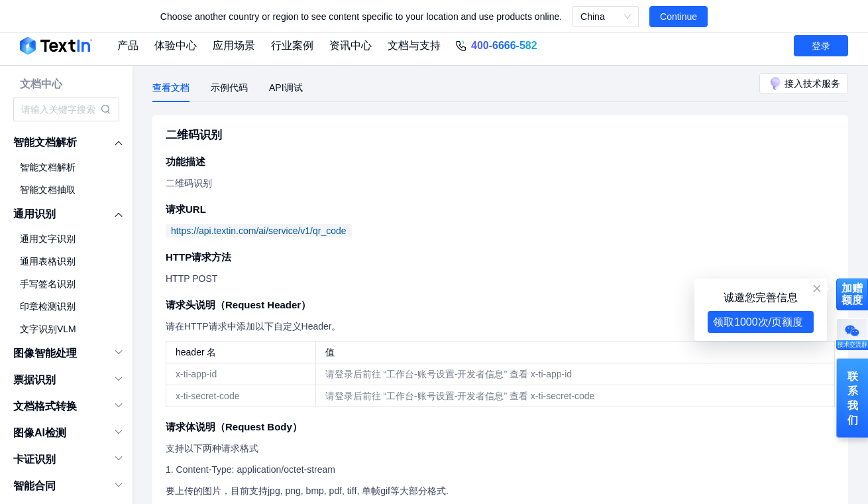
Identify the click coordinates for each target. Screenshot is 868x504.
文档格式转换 (45, 406)
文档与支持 (414, 45)
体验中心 (176, 45)
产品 (128, 45)
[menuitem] (67, 143)
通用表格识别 (48, 261)
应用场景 (234, 45)
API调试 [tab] (286, 88)
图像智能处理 (45, 353)
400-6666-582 (504, 45)
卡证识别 (34, 459)
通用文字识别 (48, 239)
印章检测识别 (48, 306)
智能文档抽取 (48, 190)
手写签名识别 (48, 284)
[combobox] (60, 109)
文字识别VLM (48, 329)
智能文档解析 (45, 142)
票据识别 (34, 380)
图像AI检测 (40, 433)
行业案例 (292, 45)
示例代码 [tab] (229, 88)
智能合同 (34, 486)
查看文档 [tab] (171, 88)
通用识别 (34, 214)
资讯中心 (351, 45)
